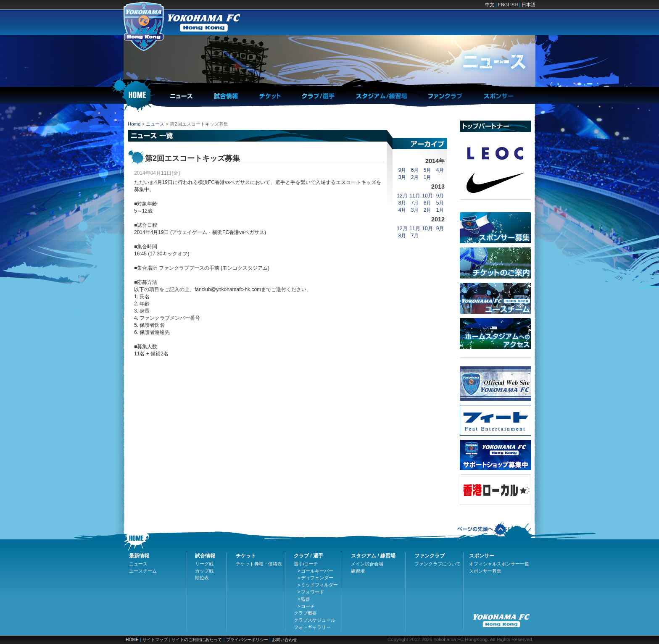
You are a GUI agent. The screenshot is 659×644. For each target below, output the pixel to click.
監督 (306, 599)
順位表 (202, 578)
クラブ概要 (305, 613)
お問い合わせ (285, 640)
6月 (415, 170)
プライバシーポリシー (247, 640)
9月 (402, 170)
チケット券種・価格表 (259, 564)
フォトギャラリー (312, 627)
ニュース (155, 124)
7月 (415, 203)
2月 (415, 177)
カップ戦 (204, 571)
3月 (402, 177)
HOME (132, 640)
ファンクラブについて (438, 564)
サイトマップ (155, 640)
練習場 (358, 571)
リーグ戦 (204, 564)
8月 (402, 203)
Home (134, 124)
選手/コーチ (306, 564)
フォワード (312, 592)
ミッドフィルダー (319, 585)
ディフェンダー (317, 578)
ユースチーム (143, 571)
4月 (440, 170)
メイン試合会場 (367, 564)
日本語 (529, 5)
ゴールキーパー (317, 571)
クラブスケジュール (315, 620)
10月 (427, 196)
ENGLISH (508, 5)
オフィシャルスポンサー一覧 (499, 564)
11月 (415, 196)
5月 (428, 170)
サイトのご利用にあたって (197, 640)
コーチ (308, 606)
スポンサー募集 (485, 571)
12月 (402, 196)
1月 (428, 177)
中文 (490, 5)
